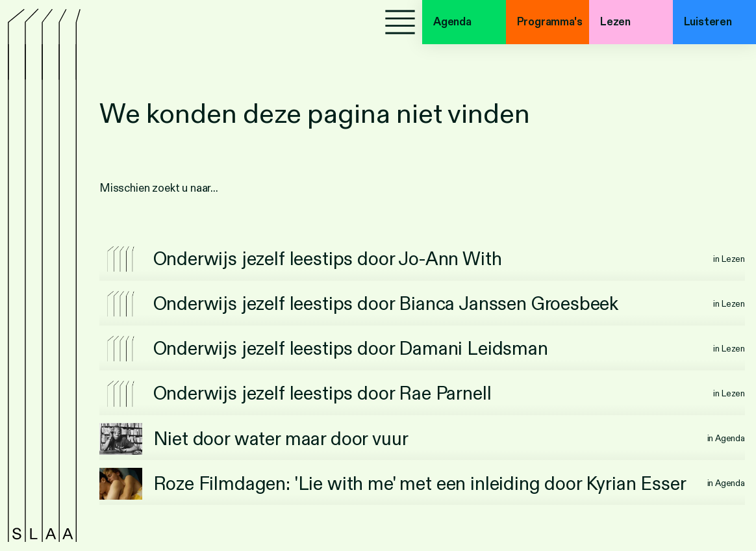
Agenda (452, 22)
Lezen (615, 22)
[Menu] (400, 22)
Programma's (550, 22)
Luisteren (708, 22)
